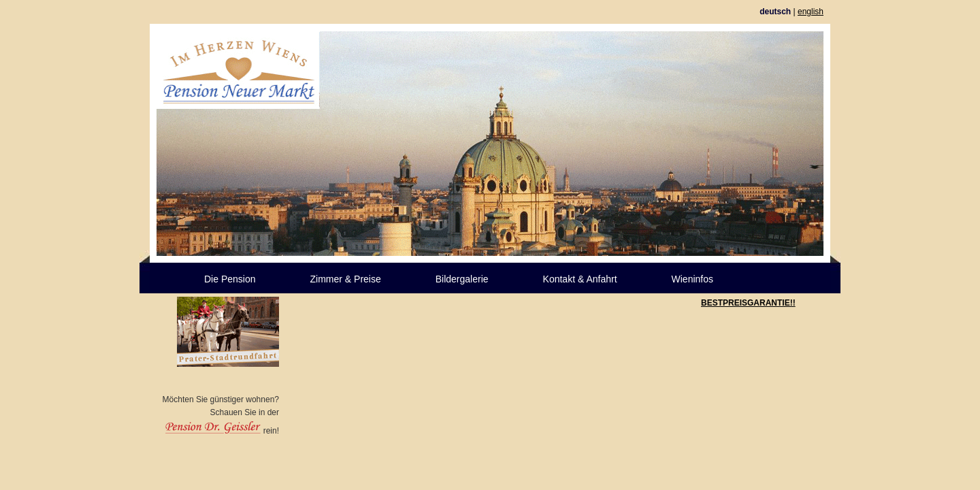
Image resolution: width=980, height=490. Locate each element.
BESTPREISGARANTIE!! (748, 303)
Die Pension (230, 279)
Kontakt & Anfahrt (580, 279)
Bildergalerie (462, 279)
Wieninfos (692, 279)
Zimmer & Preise (346, 279)
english (811, 12)
